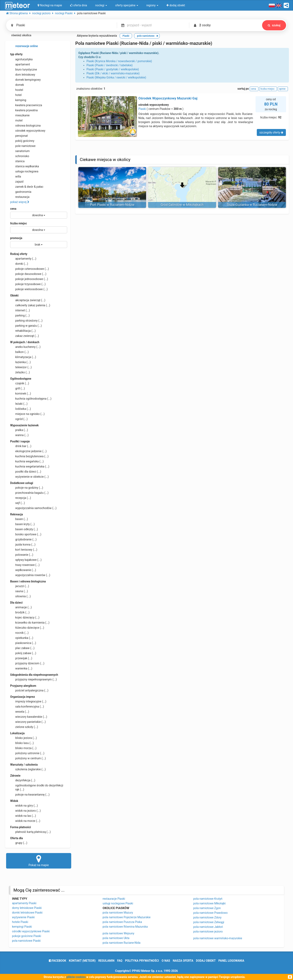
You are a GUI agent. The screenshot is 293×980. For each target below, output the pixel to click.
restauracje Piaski (114, 899)
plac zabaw (22, 648)
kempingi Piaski (22, 927)
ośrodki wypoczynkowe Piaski (31, 931)
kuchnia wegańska (27, 461)
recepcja (21, 498)
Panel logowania (231, 961)
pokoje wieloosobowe (29, 289)
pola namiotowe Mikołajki (209, 903)
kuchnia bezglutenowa (29, 456)
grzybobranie (23, 539)
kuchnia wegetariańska (30, 466)
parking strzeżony (26, 321)
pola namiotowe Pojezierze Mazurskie (126, 917)
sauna (19, 591)
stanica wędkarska (25, 166)
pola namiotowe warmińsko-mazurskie (218, 938)
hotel (16, 95)
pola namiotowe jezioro (208, 931)
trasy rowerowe (25, 565)
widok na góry (24, 806)
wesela (20, 712)
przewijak (21, 658)
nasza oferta (183, 961)
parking (20, 315)
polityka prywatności (142, 961)
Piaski (142, 109)
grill (17, 388)
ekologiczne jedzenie (28, 451)
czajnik (20, 383)
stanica (17, 161)
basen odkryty (24, 529)
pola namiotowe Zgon (207, 908)
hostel (17, 90)
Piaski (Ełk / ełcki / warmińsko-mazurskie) (113, 73)
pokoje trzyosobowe (28, 284)
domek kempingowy (25, 80)
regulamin (106, 961)
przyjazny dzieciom (27, 663)
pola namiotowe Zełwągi (209, 922)
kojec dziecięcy (25, 617)
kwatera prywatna (24, 110)
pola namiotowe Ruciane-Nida (121, 943)
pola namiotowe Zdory (207, 917)
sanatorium (20, 151)
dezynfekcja (23, 780)
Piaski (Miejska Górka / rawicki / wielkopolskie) (116, 77)
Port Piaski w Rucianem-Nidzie (112, 205)
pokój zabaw (23, 653)
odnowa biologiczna (25, 126)
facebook (57, 961)
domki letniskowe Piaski (27, 913)
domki (19, 264)
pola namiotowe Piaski (26, 941)
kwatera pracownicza (26, 105)
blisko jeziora (24, 738)
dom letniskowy (23, 75)
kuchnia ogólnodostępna (31, 399)
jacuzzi (20, 586)
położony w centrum (28, 758)
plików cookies (76, 977)
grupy (19, 843)
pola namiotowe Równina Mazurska (125, 927)
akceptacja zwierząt (28, 300)
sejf (17, 503)
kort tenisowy (24, 550)
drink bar (21, 446)
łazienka (20, 362)
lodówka (21, 409)
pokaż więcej (20, 202)
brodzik (20, 612)
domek (17, 85)
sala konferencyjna (27, 707)
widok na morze (25, 821)
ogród (19, 419)
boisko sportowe (26, 534)
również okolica (19, 36)
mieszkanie (20, 115)
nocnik (19, 633)
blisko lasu (22, 743)
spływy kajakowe (26, 560)
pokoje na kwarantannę (30, 795)
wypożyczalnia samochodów (33, 508)
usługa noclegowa (24, 171)
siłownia (20, 596)
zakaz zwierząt (25, 336)
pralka (19, 430)
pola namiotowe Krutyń (208, 899)
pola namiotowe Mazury (118, 913)
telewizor (21, 367)
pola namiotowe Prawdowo (210, 913)
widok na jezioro (25, 811)
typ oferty (16, 54)
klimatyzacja (23, 357)
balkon (19, 352)
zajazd (17, 182)
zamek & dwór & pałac (27, 187)
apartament (20, 64)
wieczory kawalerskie (29, 717)
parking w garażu (26, 326)
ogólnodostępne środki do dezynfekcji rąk (37, 787)
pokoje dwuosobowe (28, 274)
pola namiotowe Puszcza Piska (122, 922)
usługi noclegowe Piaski (118, 903)
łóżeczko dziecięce (27, 628)
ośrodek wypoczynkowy (28, 131)
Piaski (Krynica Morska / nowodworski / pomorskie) (119, 61)
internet (20, 310)
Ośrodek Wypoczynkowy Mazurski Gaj (168, 98)
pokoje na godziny (27, 488)
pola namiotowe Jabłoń (208, 927)
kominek (21, 394)
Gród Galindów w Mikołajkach (182, 205)
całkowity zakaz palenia (30, 305)
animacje (21, 607)
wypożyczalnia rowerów (30, 575)
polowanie (22, 555)
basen (19, 519)
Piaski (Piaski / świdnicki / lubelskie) (110, 65)
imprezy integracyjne (28, 701)
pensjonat (19, 136)
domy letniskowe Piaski (27, 908)
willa (16, 176)
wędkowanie (23, 570)
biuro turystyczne (24, 69)
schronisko (20, 156)
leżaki (19, 404)
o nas (166, 961)
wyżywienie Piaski (23, 917)
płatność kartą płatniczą (30, 832)
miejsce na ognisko (27, 414)
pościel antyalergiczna (29, 690)
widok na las (23, 816)
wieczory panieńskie (28, 722)
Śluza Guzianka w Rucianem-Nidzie (252, 205)
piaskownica (23, 643)
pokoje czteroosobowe (30, 269)
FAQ (120, 961)
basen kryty (22, 524)
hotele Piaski (20, 922)
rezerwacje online (24, 46)
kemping (18, 100)
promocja (16, 238)
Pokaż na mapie (39, 861)
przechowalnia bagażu (29, 493)
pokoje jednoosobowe (29, 279)
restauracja (20, 197)
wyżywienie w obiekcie (29, 477)
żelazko (20, 372)
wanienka (21, 668)
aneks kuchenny (25, 347)
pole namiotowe (23, 146)
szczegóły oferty (271, 132)
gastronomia (21, 192)
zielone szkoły (24, 727)
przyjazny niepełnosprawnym (33, 679)
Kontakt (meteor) (82, 961)
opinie (283, 89)
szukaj (274, 25)
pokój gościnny (22, 141)
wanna (19, 435)
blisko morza (23, 748)
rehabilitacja (23, 331)
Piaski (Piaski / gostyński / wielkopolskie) (113, 69)
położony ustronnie (27, 753)
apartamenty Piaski (24, 903)
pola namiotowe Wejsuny (118, 933)
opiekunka (22, 638)
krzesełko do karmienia (30, 623)
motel (16, 120)
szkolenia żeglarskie (28, 769)
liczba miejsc (19, 223)
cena (13, 209)
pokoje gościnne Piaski (27, 936)
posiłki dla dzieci (26, 472)
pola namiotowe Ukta (116, 938)
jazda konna (23, 545)
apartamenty (23, 259)
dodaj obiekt (206, 961)
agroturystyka (21, 59)
